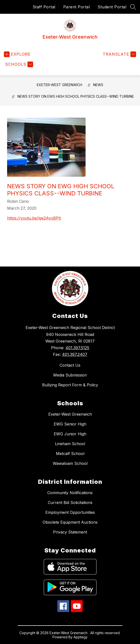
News (98, 85)
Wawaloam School (70, 463)
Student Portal (112, 7)
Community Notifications (70, 493)
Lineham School (70, 444)
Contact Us (70, 365)
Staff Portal (44, 7)
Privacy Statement (70, 532)
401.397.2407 (75, 354)
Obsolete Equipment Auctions (70, 522)
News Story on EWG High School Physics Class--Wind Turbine (76, 96)
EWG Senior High (70, 424)
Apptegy (81, 637)
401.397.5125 (77, 348)
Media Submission (70, 375)
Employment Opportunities (70, 512)
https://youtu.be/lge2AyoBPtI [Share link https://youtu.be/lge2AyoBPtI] (34, 218)
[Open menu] (17, 54)
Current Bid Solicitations (70, 503)
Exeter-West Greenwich (59, 85)
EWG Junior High (70, 434)
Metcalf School (70, 454)
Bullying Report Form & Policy (70, 385)
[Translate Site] (119, 54)
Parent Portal (77, 7)
